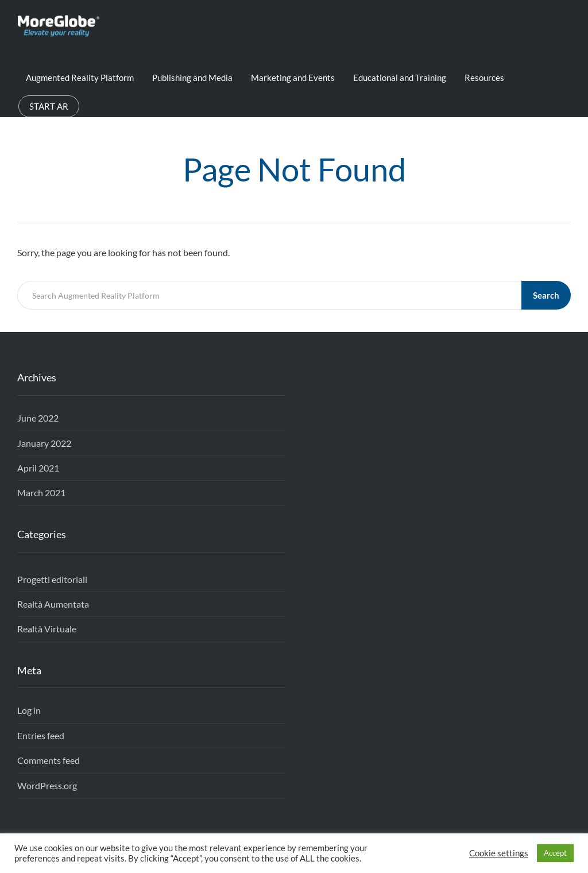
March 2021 (41, 492)
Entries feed (41, 735)
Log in (29, 710)
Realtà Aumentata (53, 604)
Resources (484, 78)
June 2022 (38, 418)
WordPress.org (47, 785)
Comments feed (49, 760)
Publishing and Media (192, 78)
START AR (49, 106)
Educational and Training (400, 78)
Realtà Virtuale (47, 629)
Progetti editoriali (52, 579)
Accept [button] (555, 853)
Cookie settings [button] (499, 853)
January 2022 (44, 443)
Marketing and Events (293, 78)
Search (546, 295)
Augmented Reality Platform (80, 78)
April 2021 (38, 468)
